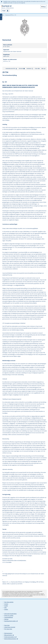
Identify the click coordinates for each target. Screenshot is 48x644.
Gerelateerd (30, 69)
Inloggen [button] (4, 11)
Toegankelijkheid (9, 617)
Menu (44, 7)
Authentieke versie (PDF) (11, 69)
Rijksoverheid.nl (8, 635)
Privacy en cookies (9, 616)
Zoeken (6, 609)
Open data (7, 625)
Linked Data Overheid (10, 627)
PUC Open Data (8, 629)
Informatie (22, 69)
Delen (43, 69)
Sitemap (6, 619)
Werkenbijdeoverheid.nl (10, 639)
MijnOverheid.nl (8, 633)
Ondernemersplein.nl (10, 637)
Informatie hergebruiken (10, 614)
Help (5, 608)
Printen (37, 69)
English (6, 606)
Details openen (1, 17)
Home (2, 15)
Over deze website (9, 602)
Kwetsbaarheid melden (10, 621)
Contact (6, 604)
